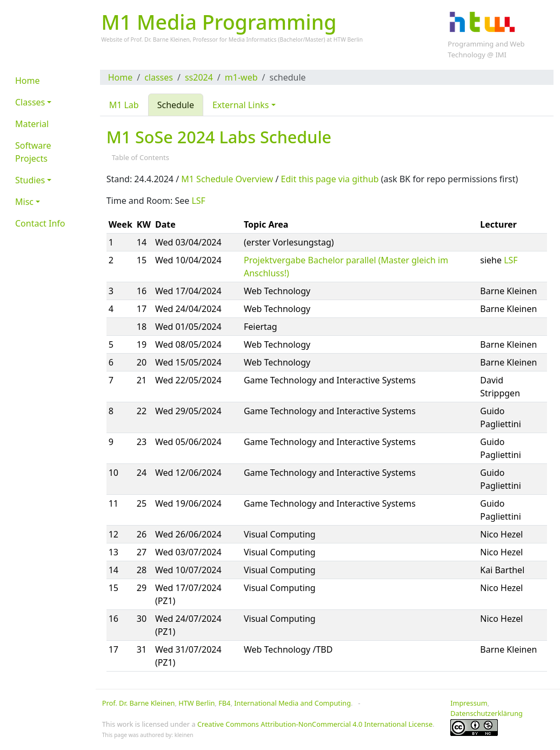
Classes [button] (30, 102)
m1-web (241, 77)
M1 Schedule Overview (227, 179)
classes (159, 77)
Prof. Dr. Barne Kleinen (139, 703)
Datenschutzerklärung (486, 713)
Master (314, 39)
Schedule (176, 105)
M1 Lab (124, 105)
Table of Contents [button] (142, 157)
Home (121, 77)
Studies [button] (30, 180)
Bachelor (291, 39)
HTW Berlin (348, 39)
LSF (198, 201)
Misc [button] (24, 202)
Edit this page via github (330, 179)
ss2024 (199, 77)
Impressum (469, 703)
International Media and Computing (292, 703)
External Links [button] (241, 105)
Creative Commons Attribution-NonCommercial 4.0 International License (315, 724)
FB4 (224, 703)
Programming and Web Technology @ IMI (486, 49)
